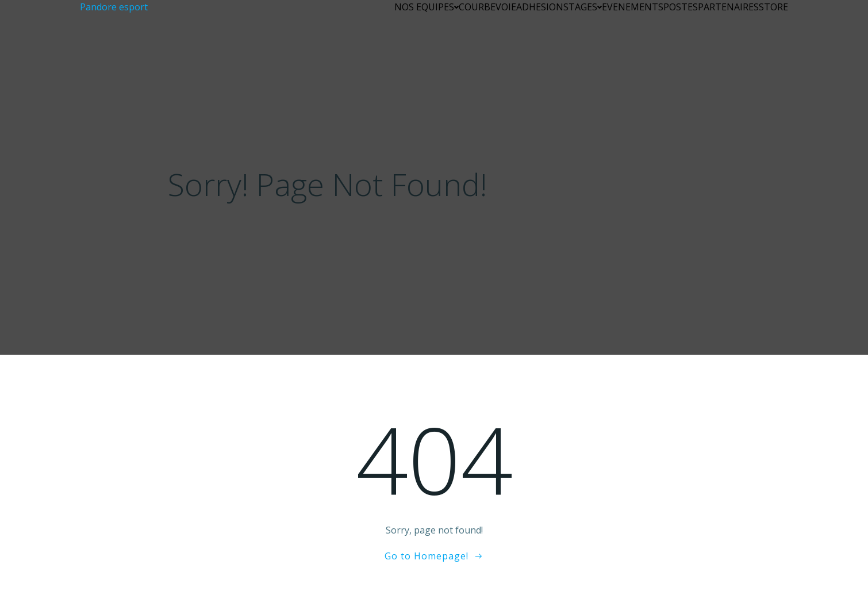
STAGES (583, 7)
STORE (773, 7)
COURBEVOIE (487, 7)
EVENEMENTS (633, 7)
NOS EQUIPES (427, 7)
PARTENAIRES (728, 7)
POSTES (681, 7)
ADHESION (540, 7)
